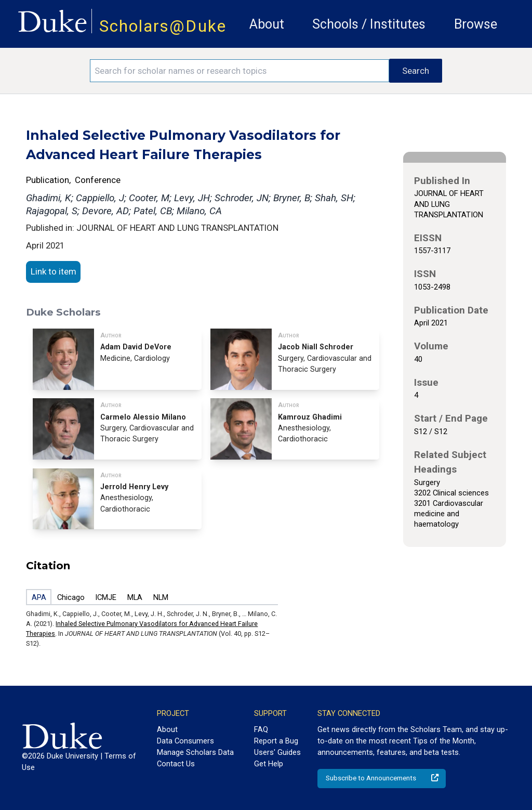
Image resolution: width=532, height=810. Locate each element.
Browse (476, 24)
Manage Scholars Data (195, 752)
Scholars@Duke (163, 26)
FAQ (261, 729)
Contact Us (176, 764)
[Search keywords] (240, 71)
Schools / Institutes (369, 24)
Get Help (269, 764)
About (267, 24)
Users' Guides (277, 752)
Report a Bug (276, 741)
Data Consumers (185, 741)
